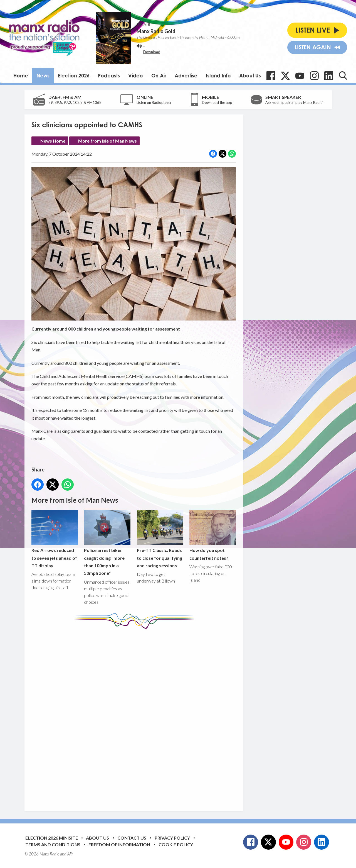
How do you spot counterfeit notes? (212, 535)
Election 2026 (74, 75)
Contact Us (132, 838)
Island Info (218, 75)
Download (152, 52)
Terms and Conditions (53, 844)
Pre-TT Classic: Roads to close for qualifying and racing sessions (160, 539)
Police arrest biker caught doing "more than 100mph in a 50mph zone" (107, 543)
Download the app (217, 102)
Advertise (186, 75)
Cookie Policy (176, 844)
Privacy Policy (172, 838)
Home (21, 75)
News (43, 75)
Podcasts (109, 75)
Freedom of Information (119, 844)
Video (136, 75)
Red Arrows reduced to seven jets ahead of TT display (55, 539)
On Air (159, 75)
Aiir (70, 854)
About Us (250, 75)
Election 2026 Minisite (52, 838)
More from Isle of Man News (107, 141)
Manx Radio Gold (156, 31)
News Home (53, 141)
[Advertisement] (136, 716)
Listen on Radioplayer (154, 102)
